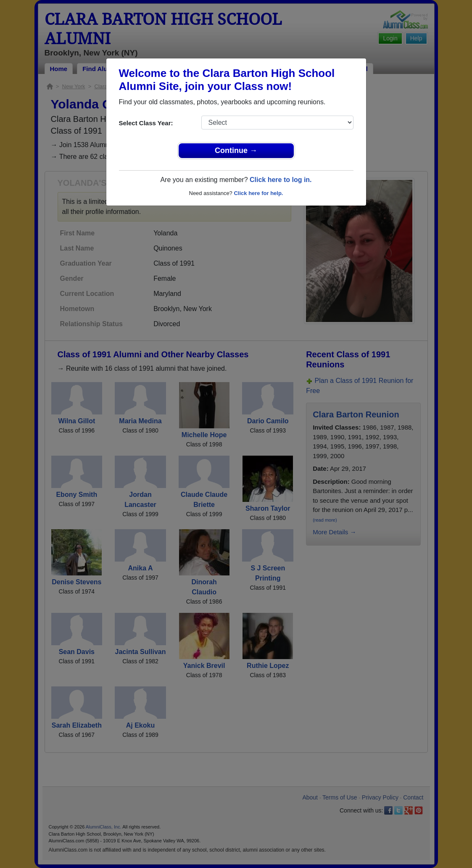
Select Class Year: (146, 123)
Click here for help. (258, 193)
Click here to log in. (281, 180)
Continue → (236, 150)
